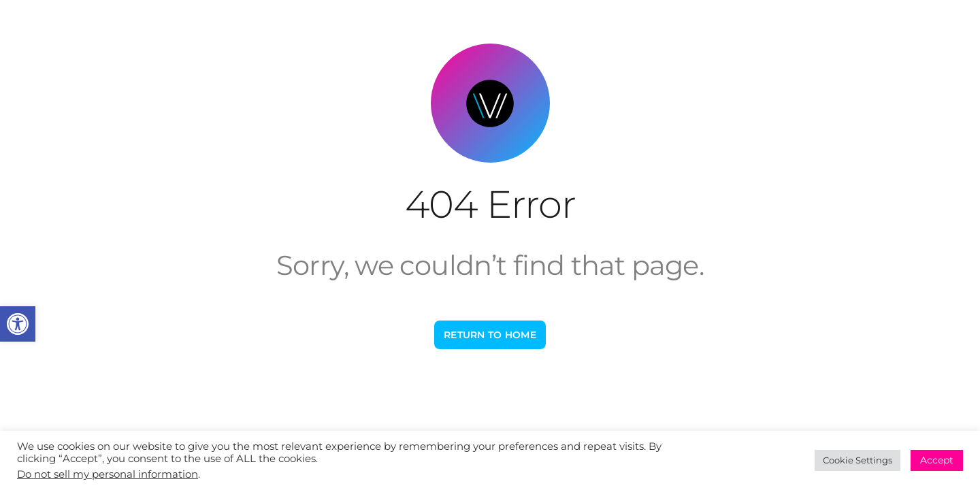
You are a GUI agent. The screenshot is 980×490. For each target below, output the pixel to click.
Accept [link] (937, 460)
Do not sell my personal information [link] (108, 474)
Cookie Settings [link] (857, 460)
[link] (18, 324)
